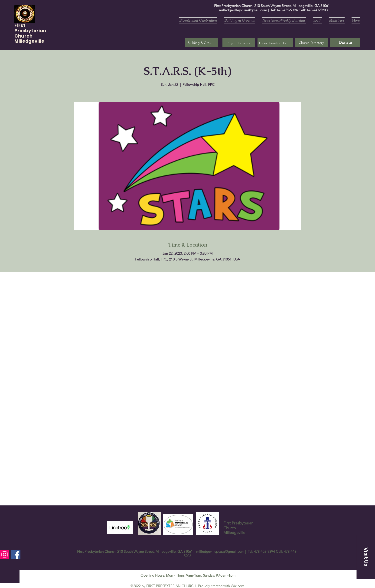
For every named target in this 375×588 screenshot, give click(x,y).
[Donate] (345, 43)
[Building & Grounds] (202, 43)
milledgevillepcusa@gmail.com (243, 10)
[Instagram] (5, 554)
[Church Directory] (312, 43)
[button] (239, 43)
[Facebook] (16, 554)
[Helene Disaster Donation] (275, 43)
